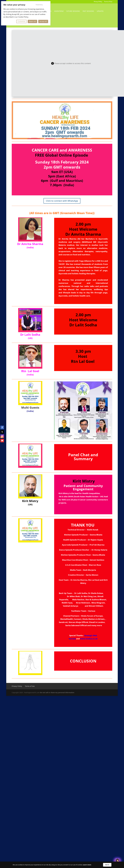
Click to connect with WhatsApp (62, 201)
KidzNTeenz (59, 11)
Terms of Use (108, 2)
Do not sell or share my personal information (57, 693)
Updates (100, 11)
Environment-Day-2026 (42, 11)
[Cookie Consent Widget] (62, 865)
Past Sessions (88, 11)
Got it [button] (107, 865)
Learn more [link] (87, 865)
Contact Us (39, 20)
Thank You (27, 20)
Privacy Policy (98, 2)
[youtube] (2, 441)
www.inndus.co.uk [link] (89, 639)
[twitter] (2, 432)
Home (25, 11)
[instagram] (2, 436)
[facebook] (2, 427)
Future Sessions (73, 11)
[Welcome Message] (117, 861)
